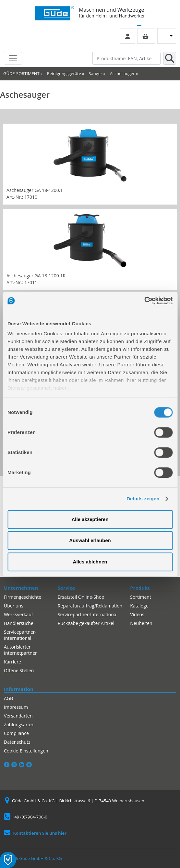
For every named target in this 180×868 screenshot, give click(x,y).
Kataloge (139, 606)
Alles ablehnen (90, 562)
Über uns (14, 606)
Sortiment (141, 597)
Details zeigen (143, 499)
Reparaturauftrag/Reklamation (90, 606)
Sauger (95, 73)
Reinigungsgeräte (64, 73)
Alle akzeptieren (90, 519)
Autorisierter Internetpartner (20, 650)
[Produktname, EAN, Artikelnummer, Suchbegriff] (126, 58)
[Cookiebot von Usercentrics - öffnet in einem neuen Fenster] (144, 301)
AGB (8, 698)
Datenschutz (17, 742)
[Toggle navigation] (13, 58)
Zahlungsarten (19, 724)
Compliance (16, 733)
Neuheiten (141, 623)
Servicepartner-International (20, 635)
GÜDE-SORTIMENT (21, 73)
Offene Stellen (19, 670)
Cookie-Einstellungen (26, 751)
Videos (137, 614)
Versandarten (18, 716)
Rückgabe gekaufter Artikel (86, 623)
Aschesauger (122, 73)
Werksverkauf (18, 614)
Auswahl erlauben (90, 540)
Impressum (16, 707)
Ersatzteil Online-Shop (81, 597)
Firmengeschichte (23, 597)
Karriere (12, 662)
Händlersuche (19, 623)
